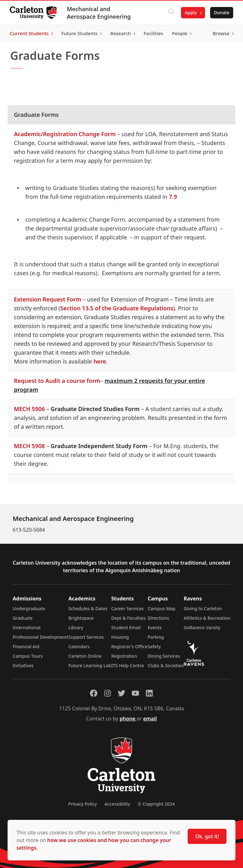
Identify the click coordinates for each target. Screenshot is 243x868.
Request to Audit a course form (57, 381)
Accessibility (117, 804)
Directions (159, 618)
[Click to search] (171, 13)
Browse (221, 33)
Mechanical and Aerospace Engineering (99, 13)
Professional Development (40, 637)
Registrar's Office (130, 646)
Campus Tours (28, 656)
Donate (221, 13)
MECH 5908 (29, 446)
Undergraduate (29, 608)
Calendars (79, 646)
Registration (124, 656)
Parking (156, 637)
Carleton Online (85, 656)
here (100, 361)
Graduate (23, 618)
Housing (120, 637)
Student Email (126, 627)
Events (155, 627)
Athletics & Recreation (207, 618)
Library (76, 627)
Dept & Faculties (129, 618)
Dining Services (164, 656)
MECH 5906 (29, 409)
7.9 (173, 197)
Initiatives (23, 665)
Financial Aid (26, 646)
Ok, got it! (207, 836)
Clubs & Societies (166, 665)
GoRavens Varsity (202, 627)
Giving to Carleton (203, 608)
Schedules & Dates (88, 608)
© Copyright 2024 (156, 804)
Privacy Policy (83, 804)
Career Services (128, 608)
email (150, 719)
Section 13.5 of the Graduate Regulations (117, 308)
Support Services (86, 637)
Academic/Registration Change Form (65, 134)
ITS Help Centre (128, 665)
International (27, 627)
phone (128, 719)
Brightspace (81, 618)
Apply (190, 13)
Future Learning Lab (90, 665)
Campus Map (162, 608)
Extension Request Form (48, 299)
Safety (154, 646)
